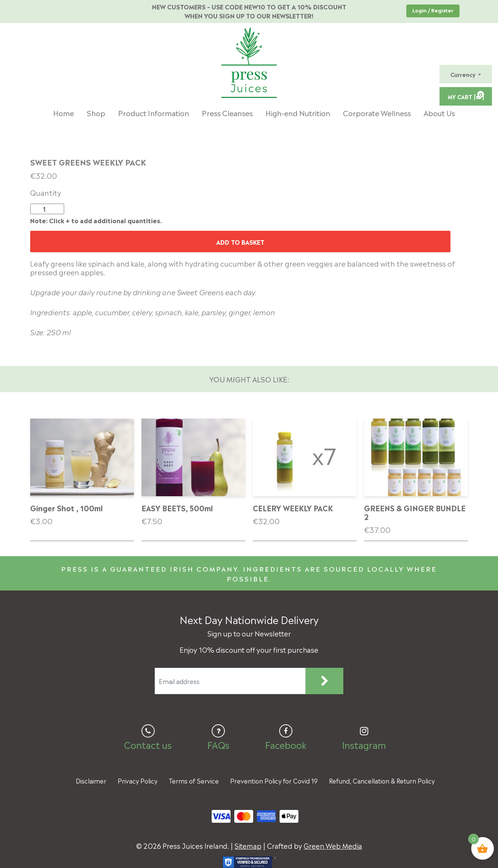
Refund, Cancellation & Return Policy (382, 781)
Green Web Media (333, 845)
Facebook (286, 744)
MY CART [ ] (466, 95)
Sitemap (248, 845)
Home (64, 113)
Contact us (148, 744)
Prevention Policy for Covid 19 (274, 781)
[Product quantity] (47, 209)
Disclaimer (91, 781)
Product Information (154, 113)
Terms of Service (194, 781)
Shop (96, 113)
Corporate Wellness (377, 113)
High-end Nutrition (298, 113)
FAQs (218, 744)
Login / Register (433, 10)
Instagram (364, 744)
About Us (439, 113)
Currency (464, 74)
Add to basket (240, 242)
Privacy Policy (138, 781)
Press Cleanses (227, 113)
